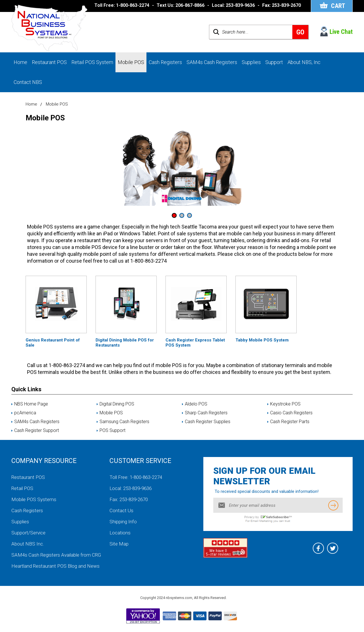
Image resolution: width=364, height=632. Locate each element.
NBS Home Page (31, 404)
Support (274, 62)
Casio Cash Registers (291, 413)
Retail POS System (92, 62)
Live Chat (341, 32)
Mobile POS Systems (34, 499)
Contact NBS (28, 82)
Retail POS (22, 488)
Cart (338, 6)
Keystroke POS (285, 404)
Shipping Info (123, 522)
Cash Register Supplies (208, 422)
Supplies (251, 62)
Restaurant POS (49, 62)
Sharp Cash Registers (206, 413)
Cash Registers (165, 62)
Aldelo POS (196, 404)
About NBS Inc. (28, 544)
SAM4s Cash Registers (212, 62)
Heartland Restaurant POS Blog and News (55, 566)
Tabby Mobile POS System (262, 340)
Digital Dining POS (117, 404)
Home (20, 62)
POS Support (112, 431)
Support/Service (28, 533)
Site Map (119, 544)
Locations (120, 533)
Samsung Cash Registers (124, 422)
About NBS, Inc (304, 62)
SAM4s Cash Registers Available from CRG (56, 555)
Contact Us (121, 510)
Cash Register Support (37, 431)
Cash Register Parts (290, 422)
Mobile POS (131, 62)
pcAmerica (25, 413)
